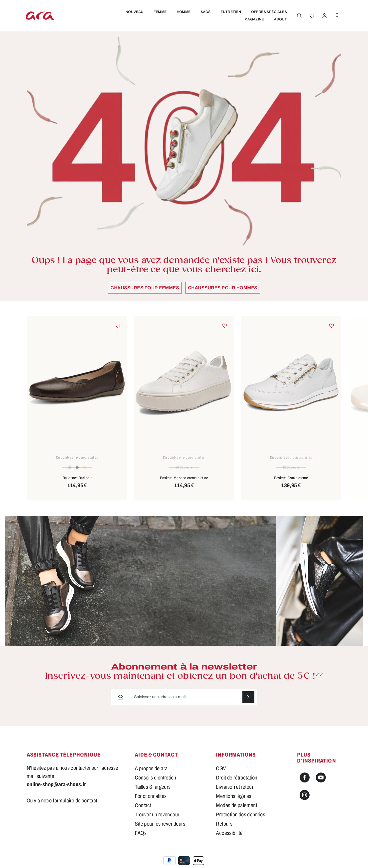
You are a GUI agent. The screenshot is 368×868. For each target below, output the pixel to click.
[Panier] (337, 18)
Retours (224, 829)
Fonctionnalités (151, 801)
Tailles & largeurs (153, 792)
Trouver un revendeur (157, 820)
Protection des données (241, 820)
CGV (221, 774)
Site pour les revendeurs (160, 829)
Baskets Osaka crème (291, 483)
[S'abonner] (248, 702)
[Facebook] (305, 783)
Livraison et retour (235, 792)
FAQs (141, 838)
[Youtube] (321, 783)
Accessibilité (229, 838)
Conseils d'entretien (155, 783)
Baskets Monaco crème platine (184, 483)
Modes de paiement (237, 811)
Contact (143, 811)
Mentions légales (234, 801)
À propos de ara (151, 774)
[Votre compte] (324, 18)
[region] (184, 413)
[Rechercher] (299, 18)
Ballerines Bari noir (77, 483)
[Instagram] (305, 800)
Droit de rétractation (237, 783)
